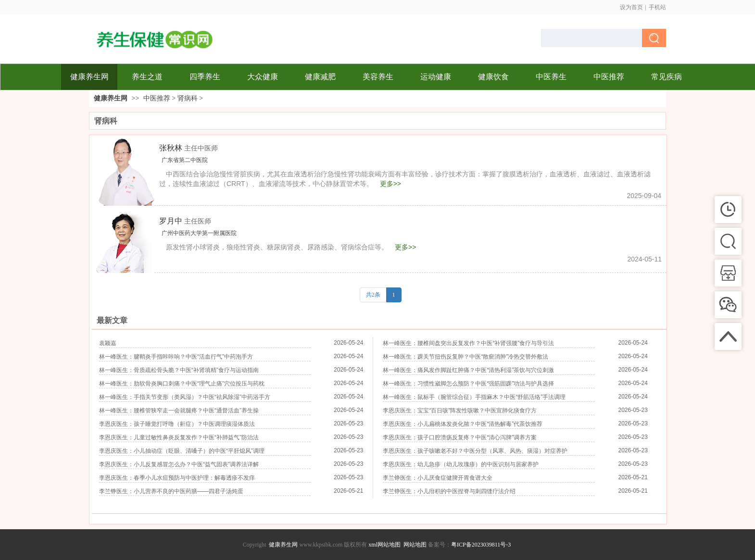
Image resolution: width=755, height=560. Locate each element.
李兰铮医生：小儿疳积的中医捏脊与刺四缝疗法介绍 (449, 491)
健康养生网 (111, 98)
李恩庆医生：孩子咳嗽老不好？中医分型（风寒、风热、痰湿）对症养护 (475, 451)
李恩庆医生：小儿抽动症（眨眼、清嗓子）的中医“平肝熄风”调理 (182, 451)
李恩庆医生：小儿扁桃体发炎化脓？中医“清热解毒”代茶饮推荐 (463, 424)
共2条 (373, 295)
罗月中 (185, 221)
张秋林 (189, 148)
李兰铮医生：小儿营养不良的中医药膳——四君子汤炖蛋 (171, 491)
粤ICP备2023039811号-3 (481, 545)
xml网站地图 (384, 545)
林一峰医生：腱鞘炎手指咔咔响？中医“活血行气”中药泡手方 (176, 357)
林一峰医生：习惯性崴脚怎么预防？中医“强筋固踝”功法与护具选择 (468, 384)
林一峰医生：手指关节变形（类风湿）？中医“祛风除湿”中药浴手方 (185, 397)
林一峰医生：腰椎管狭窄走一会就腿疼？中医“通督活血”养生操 (179, 411)
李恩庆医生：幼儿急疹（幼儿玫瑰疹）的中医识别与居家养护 (461, 464)
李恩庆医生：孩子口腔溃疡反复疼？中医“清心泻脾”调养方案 (460, 437)
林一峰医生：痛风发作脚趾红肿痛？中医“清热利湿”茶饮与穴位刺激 (468, 370)
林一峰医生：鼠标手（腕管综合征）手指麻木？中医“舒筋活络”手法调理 (474, 397)
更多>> (390, 184)
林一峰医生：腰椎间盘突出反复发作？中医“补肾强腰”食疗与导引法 (468, 343)
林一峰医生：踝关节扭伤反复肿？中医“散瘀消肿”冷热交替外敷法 (466, 357)
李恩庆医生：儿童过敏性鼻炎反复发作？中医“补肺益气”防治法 (179, 437)
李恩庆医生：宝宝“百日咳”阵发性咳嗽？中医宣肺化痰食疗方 (460, 411)
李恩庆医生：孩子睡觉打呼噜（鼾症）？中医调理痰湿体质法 (177, 424)
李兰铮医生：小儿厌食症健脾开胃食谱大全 (438, 478)
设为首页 (631, 7)
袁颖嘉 (108, 343)
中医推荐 (157, 98)
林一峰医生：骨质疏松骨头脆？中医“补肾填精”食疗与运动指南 (179, 370)
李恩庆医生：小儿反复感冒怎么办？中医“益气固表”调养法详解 (179, 464)
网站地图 (415, 545)
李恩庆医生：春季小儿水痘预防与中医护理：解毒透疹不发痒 (177, 478)
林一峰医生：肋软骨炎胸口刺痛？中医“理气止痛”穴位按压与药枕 (182, 384)
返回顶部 (738, 543)
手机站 (657, 7)
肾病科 (188, 98)
